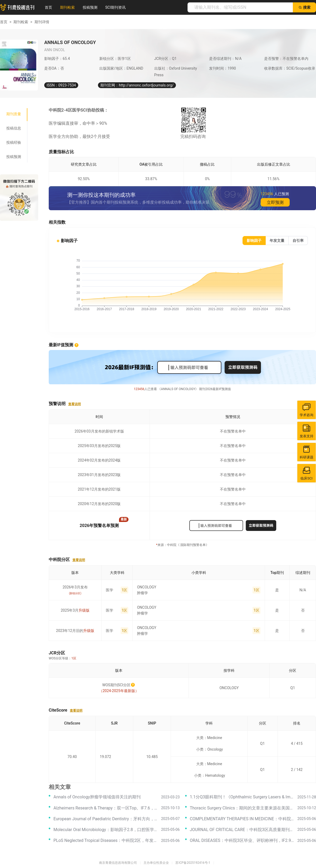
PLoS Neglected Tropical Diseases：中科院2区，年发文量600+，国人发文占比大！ (106, 840)
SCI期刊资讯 (115, 7)
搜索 (305, 7)
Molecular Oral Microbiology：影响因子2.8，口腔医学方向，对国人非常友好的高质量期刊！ (106, 830)
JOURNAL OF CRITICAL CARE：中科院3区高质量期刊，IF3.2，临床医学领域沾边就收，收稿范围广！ (242, 830)
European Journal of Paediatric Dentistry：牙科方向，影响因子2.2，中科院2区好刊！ (106, 819)
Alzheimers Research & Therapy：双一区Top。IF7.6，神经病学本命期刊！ (106, 808)
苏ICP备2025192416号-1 (193, 863)
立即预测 (275, 202)
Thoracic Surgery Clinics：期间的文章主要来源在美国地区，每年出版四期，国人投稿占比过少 (242, 808)
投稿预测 (90, 7)
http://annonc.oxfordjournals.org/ (146, 85)
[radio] (254, 241)
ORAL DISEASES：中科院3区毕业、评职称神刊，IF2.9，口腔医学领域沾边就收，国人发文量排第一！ (242, 840)
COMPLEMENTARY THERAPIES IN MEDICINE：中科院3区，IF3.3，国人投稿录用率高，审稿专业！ (242, 819)
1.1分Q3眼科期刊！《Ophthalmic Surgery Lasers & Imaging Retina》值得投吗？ (242, 797)
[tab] (14, 114)
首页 (48, 7)
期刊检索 (67, 7)
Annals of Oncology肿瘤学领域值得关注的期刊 (97, 797)
